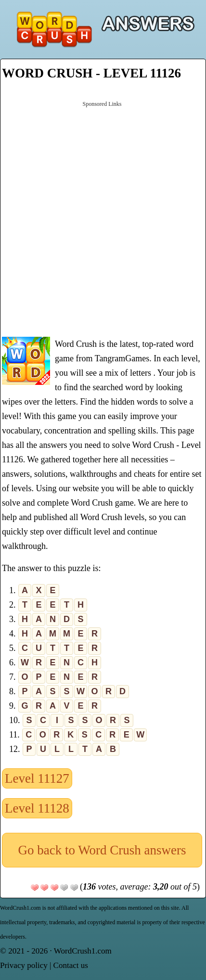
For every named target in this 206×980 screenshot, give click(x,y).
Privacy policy (24, 965)
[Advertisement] (103, 218)
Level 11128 (37, 808)
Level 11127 (37, 778)
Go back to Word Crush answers (102, 850)
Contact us (71, 965)
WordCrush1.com (83, 951)
